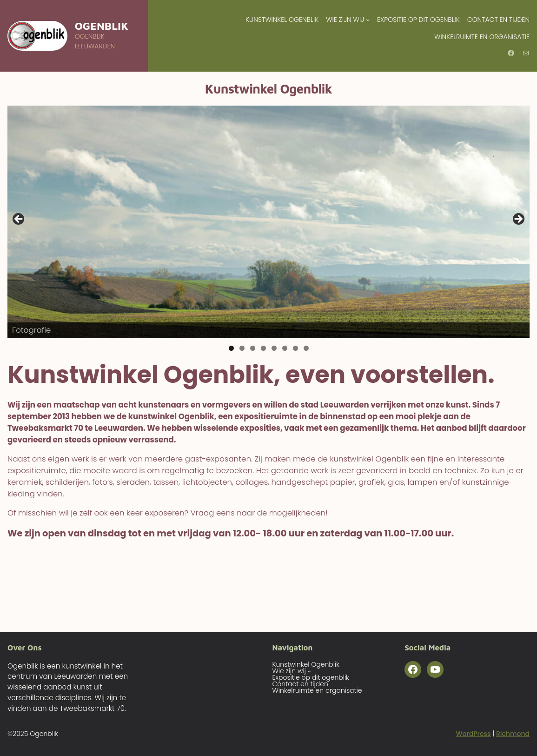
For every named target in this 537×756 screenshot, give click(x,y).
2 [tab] (242, 348)
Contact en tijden (498, 20)
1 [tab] (231, 348)
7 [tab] (295, 348)
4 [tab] (263, 348)
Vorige (19, 220)
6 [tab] (285, 348)
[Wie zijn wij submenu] (368, 20)
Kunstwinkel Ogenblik (282, 20)
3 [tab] (253, 348)
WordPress (473, 734)
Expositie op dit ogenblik (418, 20)
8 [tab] (306, 348)
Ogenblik (102, 26)
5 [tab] (274, 348)
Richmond (513, 734)
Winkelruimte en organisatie (482, 37)
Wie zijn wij (345, 20)
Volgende (518, 220)
